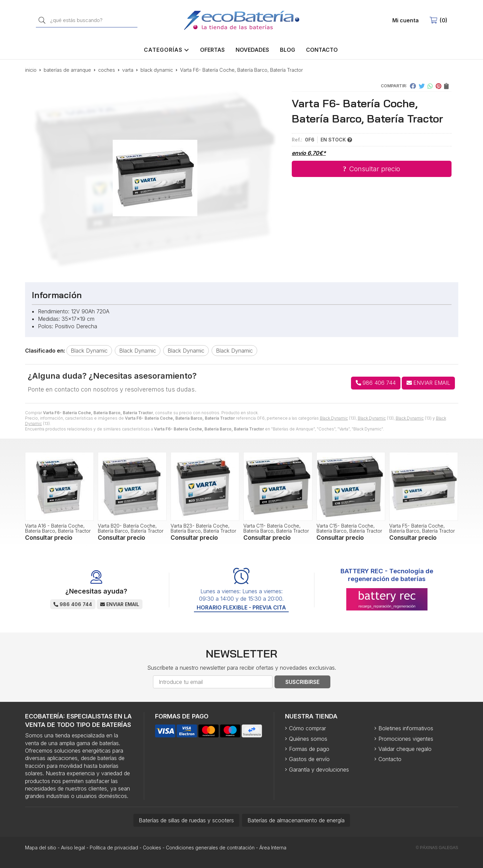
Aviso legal (73, 848)
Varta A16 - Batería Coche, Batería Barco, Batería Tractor (58, 528)
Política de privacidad (114, 848)
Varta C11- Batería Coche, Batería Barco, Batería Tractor (276, 528)
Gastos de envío (309, 759)
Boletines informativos (406, 728)
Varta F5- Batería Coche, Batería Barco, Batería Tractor (422, 528)
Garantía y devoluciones (319, 770)
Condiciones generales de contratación (210, 848)
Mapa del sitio (41, 848)
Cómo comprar (308, 728)
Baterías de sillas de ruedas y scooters (186, 820)
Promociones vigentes (406, 739)
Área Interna (273, 848)
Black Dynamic (334, 418)
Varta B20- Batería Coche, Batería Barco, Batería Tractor (131, 528)
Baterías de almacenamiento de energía (296, 820)
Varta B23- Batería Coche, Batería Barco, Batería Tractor (203, 528)
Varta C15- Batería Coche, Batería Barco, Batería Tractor (349, 528)
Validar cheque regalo (405, 749)
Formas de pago (309, 749)
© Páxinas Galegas (437, 848)
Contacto (390, 759)
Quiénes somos (308, 739)
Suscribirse (302, 682)
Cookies (152, 848)
